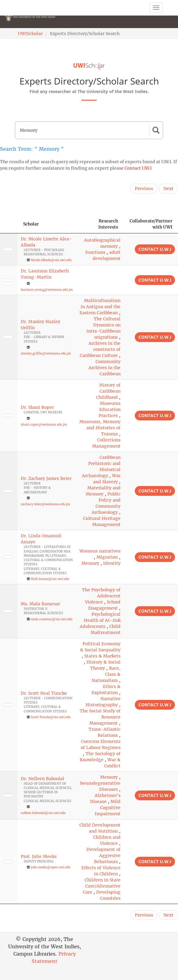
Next (168, 189)
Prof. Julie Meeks (39, 856)
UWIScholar (30, 34)
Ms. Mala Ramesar (40, 604)
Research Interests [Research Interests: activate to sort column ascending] (108, 224)
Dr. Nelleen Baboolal (42, 779)
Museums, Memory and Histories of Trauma (100, 428)
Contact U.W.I (138, 168)
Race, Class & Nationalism (106, 674)
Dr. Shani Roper (37, 407)
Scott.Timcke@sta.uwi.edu (51, 717)
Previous (144, 189)
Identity (112, 563)
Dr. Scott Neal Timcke (44, 693)
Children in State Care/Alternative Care (102, 886)
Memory (90, 563)
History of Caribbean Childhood (108, 391)
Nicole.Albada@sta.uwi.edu (51, 260)
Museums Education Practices (110, 409)
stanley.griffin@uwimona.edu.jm (46, 353)
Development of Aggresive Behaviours (103, 856)
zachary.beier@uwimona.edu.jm (45, 504)
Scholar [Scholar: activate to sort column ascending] (31, 224)
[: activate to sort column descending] (9, 224)
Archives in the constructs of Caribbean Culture (100, 349)
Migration (107, 557)
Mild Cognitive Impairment (108, 808)
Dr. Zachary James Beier (46, 478)
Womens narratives (100, 551)
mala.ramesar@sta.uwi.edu (52, 619)
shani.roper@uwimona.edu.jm (44, 425)
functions (95, 252)
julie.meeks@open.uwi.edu (51, 867)
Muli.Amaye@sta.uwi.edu (50, 579)
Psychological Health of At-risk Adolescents (100, 620)
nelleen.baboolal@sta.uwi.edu (43, 813)
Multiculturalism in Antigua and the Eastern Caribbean (100, 307)
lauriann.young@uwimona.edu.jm (47, 290)
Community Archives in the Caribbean (105, 368)
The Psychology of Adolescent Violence (101, 596)
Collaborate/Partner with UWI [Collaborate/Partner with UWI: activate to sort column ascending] (151, 224)
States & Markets (102, 656)
